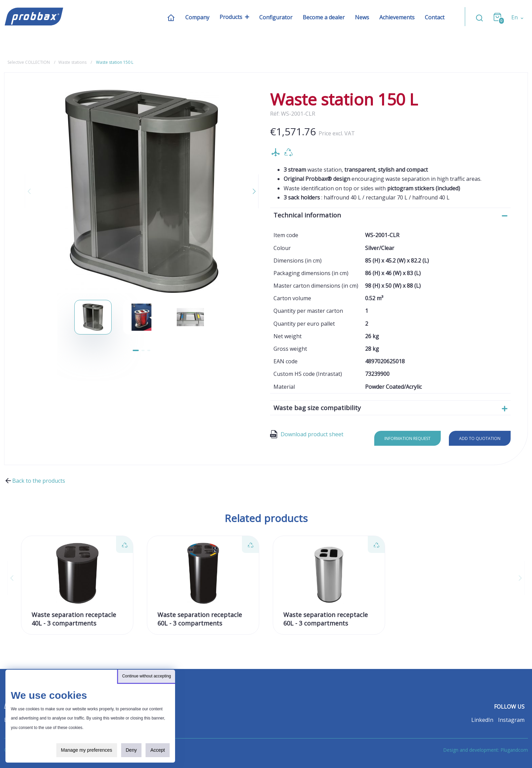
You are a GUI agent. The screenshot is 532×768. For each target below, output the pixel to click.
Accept (158, 750)
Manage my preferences (87, 750)
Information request (407, 438)
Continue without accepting (147, 676)
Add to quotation (480, 438)
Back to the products (35, 481)
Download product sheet (307, 434)
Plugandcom (514, 750)
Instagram (511, 720)
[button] (250, 191)
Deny (131, 750)
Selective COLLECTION (29, 62)
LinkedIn (482, 720)
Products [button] (231, 17)
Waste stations (72, 62)
